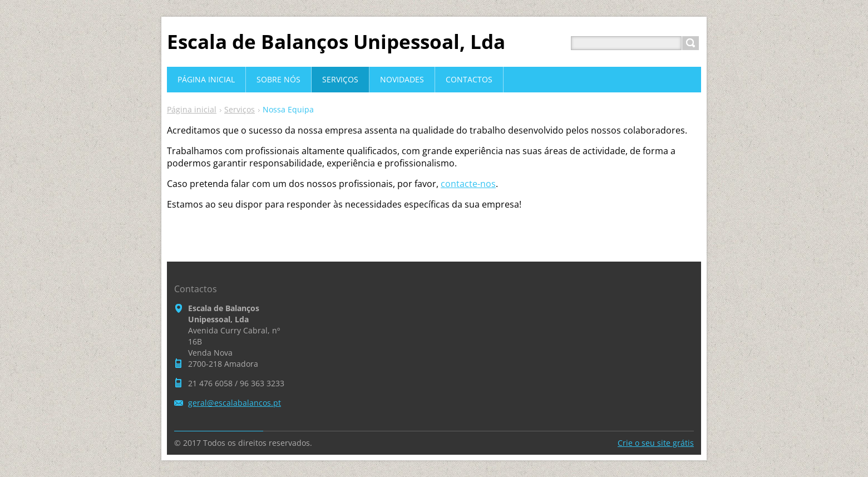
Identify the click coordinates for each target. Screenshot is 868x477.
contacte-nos (468, 184)
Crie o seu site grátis (656, 443)
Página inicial (192, 109)
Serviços (240, 109)
